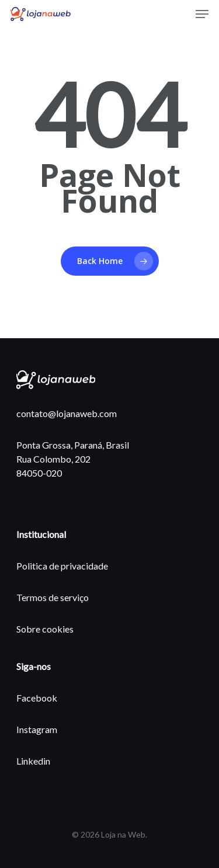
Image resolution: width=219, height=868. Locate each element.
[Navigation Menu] (202, 14)
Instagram (37, 729)
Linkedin (33, 761)
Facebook (37, 698)
